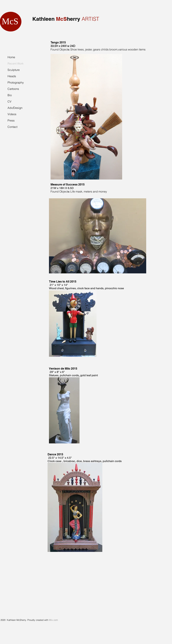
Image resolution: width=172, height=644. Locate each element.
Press (11, 120)
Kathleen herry (56, 19)
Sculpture (14, 70)
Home (11, 57)
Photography (16, 82)
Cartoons (13, 89)
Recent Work (16, 63)
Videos (12, 114)
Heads (12, 76)
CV (9, 101)
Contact (12, 127)
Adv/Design (15, 108)
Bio (10, 95)
